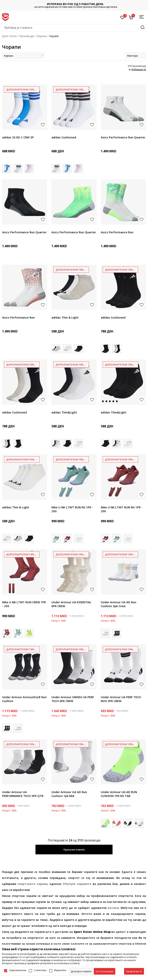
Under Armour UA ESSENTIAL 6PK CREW (71, 604)
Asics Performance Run (117, 232)
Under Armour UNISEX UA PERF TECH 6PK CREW (73, 699)
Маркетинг (60, 970)
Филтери (135, 56)
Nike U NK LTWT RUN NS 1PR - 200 (72, 509)
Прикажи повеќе (74, 850)
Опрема (41, 36)
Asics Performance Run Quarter (123, 137)
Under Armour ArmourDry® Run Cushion (24, 699)
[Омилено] (122, 17)
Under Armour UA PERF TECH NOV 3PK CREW (121, 699)
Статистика (40, 970)
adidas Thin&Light (64, 412)
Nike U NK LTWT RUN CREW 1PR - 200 (24, 604)
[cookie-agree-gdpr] (105, 971)
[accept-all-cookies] (134, 971)
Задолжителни (18, 970)
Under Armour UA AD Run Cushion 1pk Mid (69, 794)
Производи (26, 36)
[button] (74, 28)
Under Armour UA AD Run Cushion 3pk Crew (119, 604)
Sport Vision (9, 36)
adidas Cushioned (64, 137)
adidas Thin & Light (65, 317)
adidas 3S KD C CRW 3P (18, 137)
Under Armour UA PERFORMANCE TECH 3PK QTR (23, 794)
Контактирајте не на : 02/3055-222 (74, 5)
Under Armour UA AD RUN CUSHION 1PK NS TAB (119, 794)
